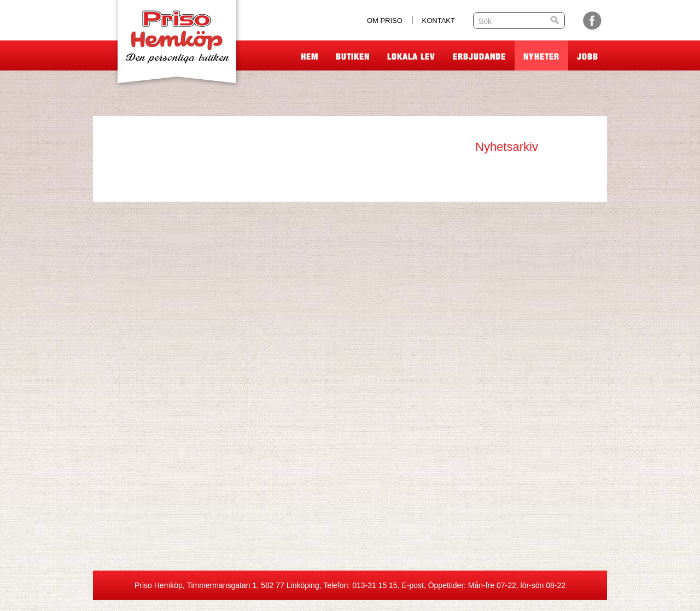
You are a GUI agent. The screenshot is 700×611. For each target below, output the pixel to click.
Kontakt (439, 20)
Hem (310, 56)
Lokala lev (411, 56)
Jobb (588, 56)
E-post (412, 585)
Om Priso (385, 20)
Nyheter (541, 56)
